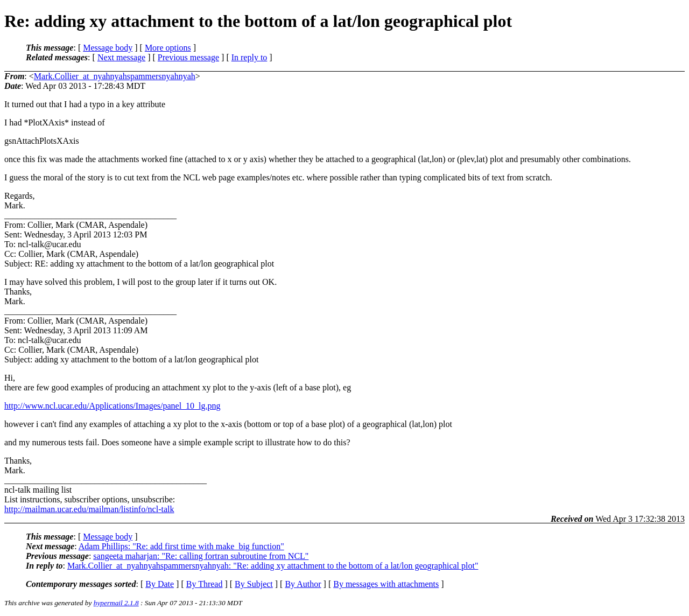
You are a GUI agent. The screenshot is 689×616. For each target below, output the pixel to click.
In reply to (249, 57)
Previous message (188, 57)
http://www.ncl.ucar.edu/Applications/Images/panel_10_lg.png (113, 406)
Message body (108, 48)
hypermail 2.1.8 (116, 603)
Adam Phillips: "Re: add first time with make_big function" (181, 546)
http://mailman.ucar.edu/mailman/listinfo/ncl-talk (89, 509)
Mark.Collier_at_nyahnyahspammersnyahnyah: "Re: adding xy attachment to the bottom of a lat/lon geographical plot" (273, 566)
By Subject (254, 584)
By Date (160, 584)
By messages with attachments (386, 584)
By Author (303, 584)
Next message (121, 57)
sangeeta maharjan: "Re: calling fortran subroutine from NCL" (201, 556)
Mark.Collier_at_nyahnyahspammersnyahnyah (115, 76)
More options (168, 48)
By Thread (205, 584)
